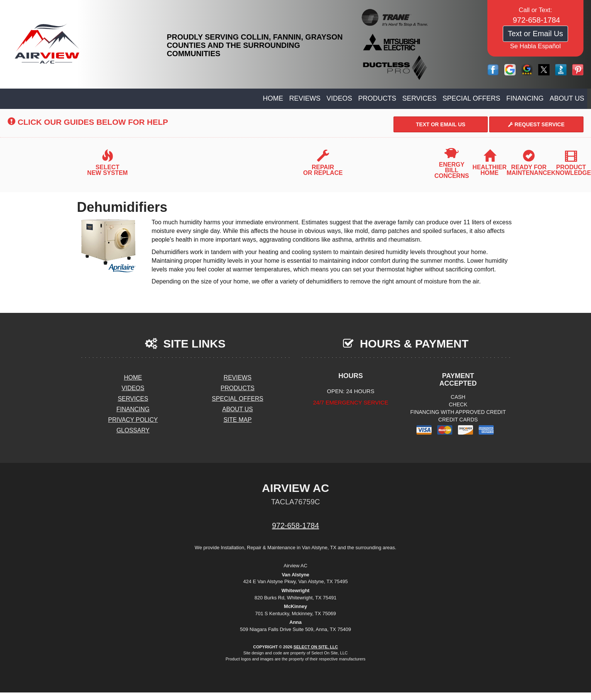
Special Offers (471, 98)
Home (273, 98)
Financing (525, 98)
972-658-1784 (296, 525)
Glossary (133, 430)
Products (377, 98)
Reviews (305, 98)
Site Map (238, 420)
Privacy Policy (133, 420)
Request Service (536, 124)
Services (419, 98)
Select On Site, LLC (316, 647)
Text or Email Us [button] (535, 34)
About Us (567, 98)
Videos (339, 98)
